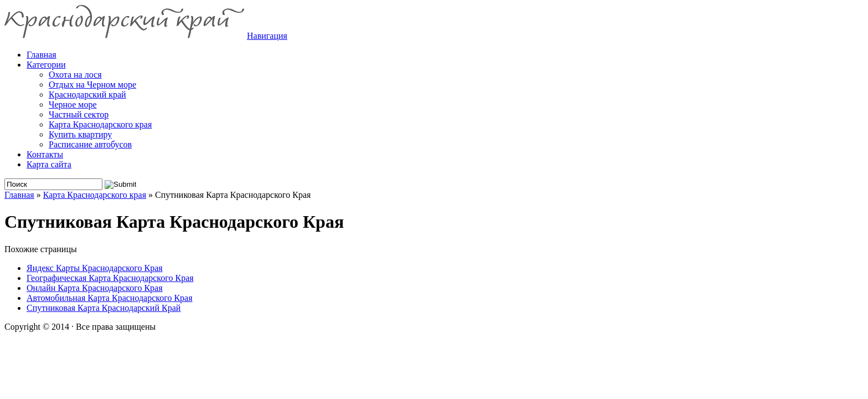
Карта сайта (49, 164)
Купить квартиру (80, 134)
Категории (46, 65)
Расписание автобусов (90, 144)
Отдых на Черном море (92, 85)
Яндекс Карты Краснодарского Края (95, 268)
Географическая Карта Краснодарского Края (110, 278)
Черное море (73, 104)
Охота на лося (75, 75)
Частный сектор (79, 114)
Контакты (45, 154)
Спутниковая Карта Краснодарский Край (104, 308)
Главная (19, 195)
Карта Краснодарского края (100, 124)
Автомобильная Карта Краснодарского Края (110, 298)
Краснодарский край (87, 94)
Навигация (267, 36)
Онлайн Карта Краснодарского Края (95, 288)
